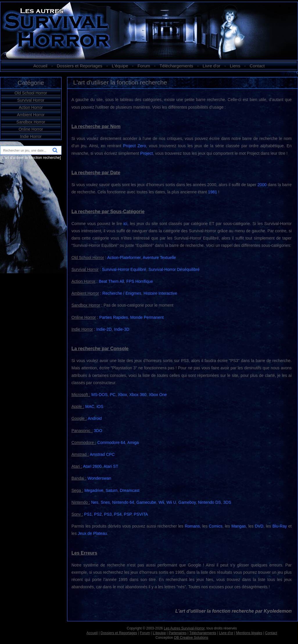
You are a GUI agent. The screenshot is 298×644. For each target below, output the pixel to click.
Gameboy (187, 502)
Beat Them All (111, 281)
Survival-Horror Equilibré (124, 269)
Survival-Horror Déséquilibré (174, 269)
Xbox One (158, 395)
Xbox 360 (138, 395)
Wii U (171, 502)
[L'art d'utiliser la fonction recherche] (31, 158)
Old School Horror (31, 93)
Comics (216, 526)
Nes (95, 502)
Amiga (133, 442)
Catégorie (31, 83)
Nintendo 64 (123, 502)
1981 (212, 192)
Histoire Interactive (160, 293)
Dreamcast (130, 490)
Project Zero (135, 146)
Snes (105, 502)
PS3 (108, 514)
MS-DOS (99, 395)
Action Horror (31, 107)
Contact (257, 66)
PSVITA (141, 514)
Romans (192, 526)
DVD (259, 526)
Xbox (122, 395)
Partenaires (178, 633)
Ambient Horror (31, 115)
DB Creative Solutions (191, 638)
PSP (128, 514)
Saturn (112, 490)
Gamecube (146, 502)
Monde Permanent (147, 317)
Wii (161, 502)
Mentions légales (249, 633)
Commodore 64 (111, 442)
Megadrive (94, 490)
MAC (90, 406)
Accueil (40, 66)
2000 (262, 185)
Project (147, 153)
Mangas (239, 526)
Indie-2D (104, 329)
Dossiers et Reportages (80, 66)
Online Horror (31, 129)
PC (113, 395)
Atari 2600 (92, 466)
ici (125, 224)
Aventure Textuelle (159, 258)
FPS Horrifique (140, 281)
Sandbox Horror (31, 122)
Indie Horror (31, 136)
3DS (227, 502)
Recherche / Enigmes (122, 293)
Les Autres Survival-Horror (184, 628)
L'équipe (120, 66)
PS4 (118, 514)
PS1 (88, 514)
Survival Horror (31, 100)
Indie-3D (122, 329)
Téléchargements (176, 66)
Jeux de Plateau (92, 533)
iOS (100, 406)
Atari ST (111, 466)
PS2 (98, 514)
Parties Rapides (114, 317)
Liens (235, 66)
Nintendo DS (210, 502)
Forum (144, 66)
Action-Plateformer (124, 258)
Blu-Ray (280, 526)
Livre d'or (212, 66)
